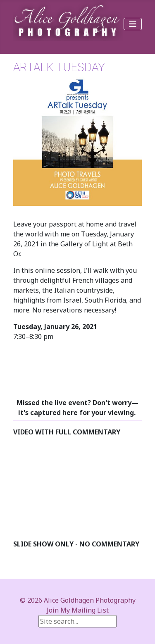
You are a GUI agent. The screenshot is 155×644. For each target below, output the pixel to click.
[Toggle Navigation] (133, 24)
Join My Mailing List (78, 610)
